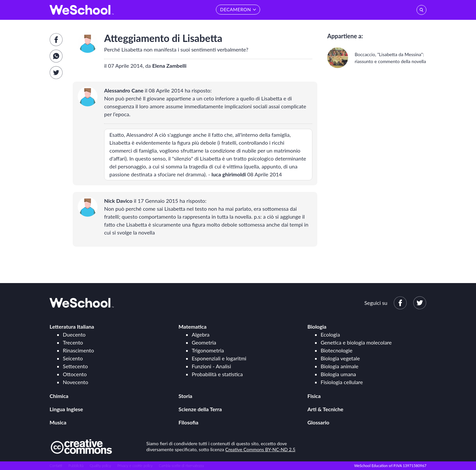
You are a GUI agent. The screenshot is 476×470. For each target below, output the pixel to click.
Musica (58, 422)
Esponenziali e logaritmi (219, 358)
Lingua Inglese (66, 409)
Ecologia (330, 334)
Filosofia (188, 422)
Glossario (318, 422)
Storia (185, 396)
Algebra (201, 334)
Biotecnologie (337, 350)
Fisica (314, 396)
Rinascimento (78, 350)
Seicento (73, 358)
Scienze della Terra (200, 409)
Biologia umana (338, 374)
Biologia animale (339, 366)
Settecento (75, 366)
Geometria (204, 342)
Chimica (59, 396)
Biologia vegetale (340, 358)
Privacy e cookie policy (135, 466)
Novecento (76, 382)
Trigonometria (208, 350)
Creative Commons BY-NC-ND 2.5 (260, 449)
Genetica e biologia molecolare (356, 342)
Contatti (56, 466)
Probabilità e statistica (217, 374)
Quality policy (100, 466)
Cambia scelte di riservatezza (181, 466)
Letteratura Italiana (72, 326)
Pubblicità (76, 466)
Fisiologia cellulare (342, 382)
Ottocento (75, 374)
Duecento (74, 334)
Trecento (73, 342)
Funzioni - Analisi (211, 366)
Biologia (317, 326)
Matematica (193, 326)
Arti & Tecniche (325, 409)
